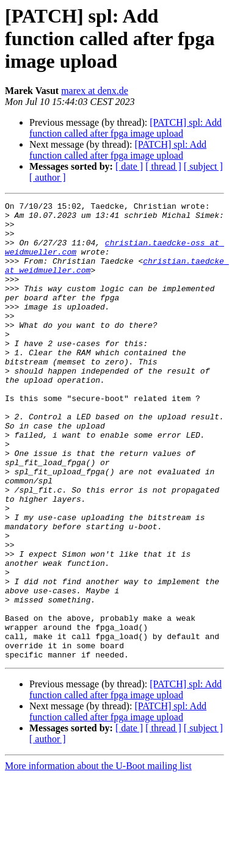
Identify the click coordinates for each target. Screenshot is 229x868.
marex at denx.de (95, 91)
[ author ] (48, 177)
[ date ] (129, 166)
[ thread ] (163, 166)
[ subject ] (203, 166)
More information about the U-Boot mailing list (98, 857)
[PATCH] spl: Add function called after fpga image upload (125, 128)
